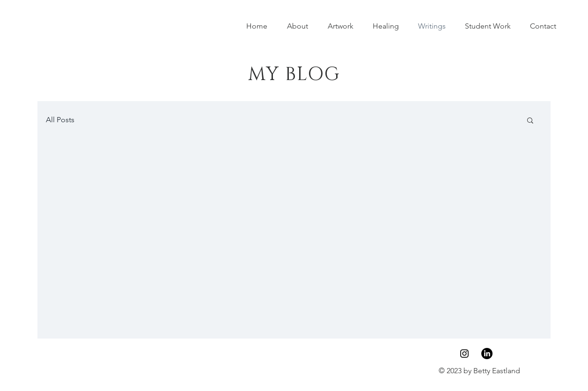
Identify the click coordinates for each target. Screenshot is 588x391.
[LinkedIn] (487, 354)
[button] (530, 121)
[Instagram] (464, 354)
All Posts (60, 120)
